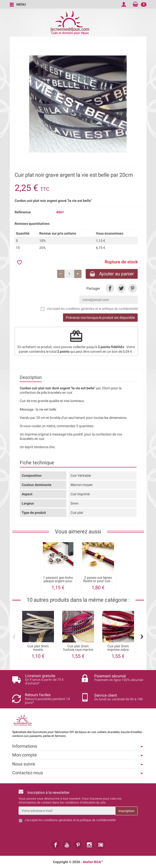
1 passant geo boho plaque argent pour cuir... (58, 581)
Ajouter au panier (112, 274)
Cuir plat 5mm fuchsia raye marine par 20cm (78, 650)
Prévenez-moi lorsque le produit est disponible (100, 318)
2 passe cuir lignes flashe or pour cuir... (98, 579)
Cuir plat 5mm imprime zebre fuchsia (118, 650)
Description (31, 377)
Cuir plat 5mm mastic (38, 648)
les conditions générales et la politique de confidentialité (99, 309)
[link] (110, 288)
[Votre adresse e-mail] (67, 811)
